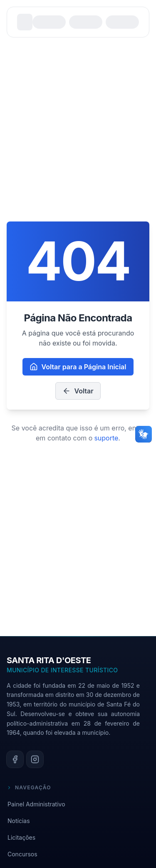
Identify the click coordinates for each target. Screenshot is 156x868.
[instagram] (35, 759)
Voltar (78, 391)
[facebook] (15, 759)
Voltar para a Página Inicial (78, 367)
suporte (106, 438)
